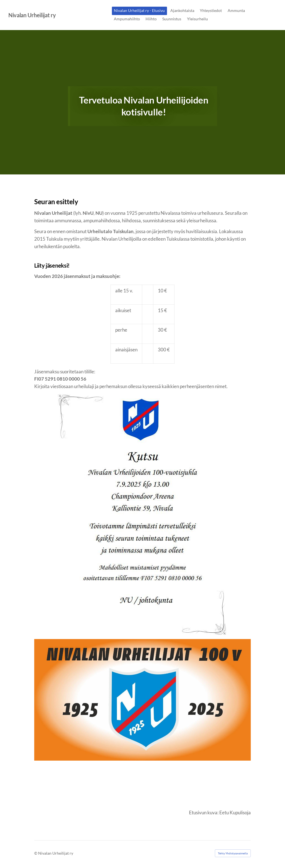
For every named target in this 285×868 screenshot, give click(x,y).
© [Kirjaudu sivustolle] (36, 853)
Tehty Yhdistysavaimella (233, 853)
